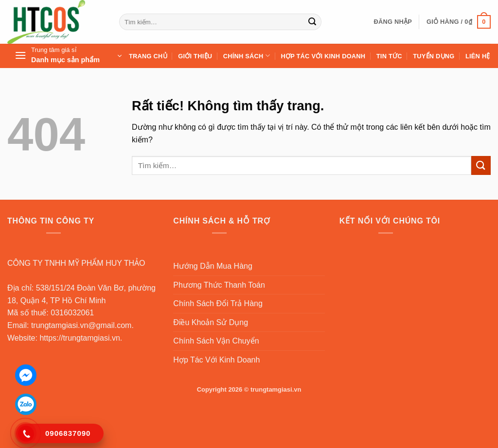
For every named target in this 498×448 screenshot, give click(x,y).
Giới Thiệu (195, 56)
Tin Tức (389, 56)
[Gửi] (313, 22)
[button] (393, 22)
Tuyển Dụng (434, 56)
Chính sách (247, 56)
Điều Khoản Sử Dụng (211, 322)
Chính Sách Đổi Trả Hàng (218, 303)
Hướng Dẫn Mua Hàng (213, 266)
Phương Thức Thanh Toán (219, 285)
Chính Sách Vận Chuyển (216, 341)
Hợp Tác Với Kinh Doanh (323, 56)
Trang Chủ (148, 56)
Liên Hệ (478, 56)
